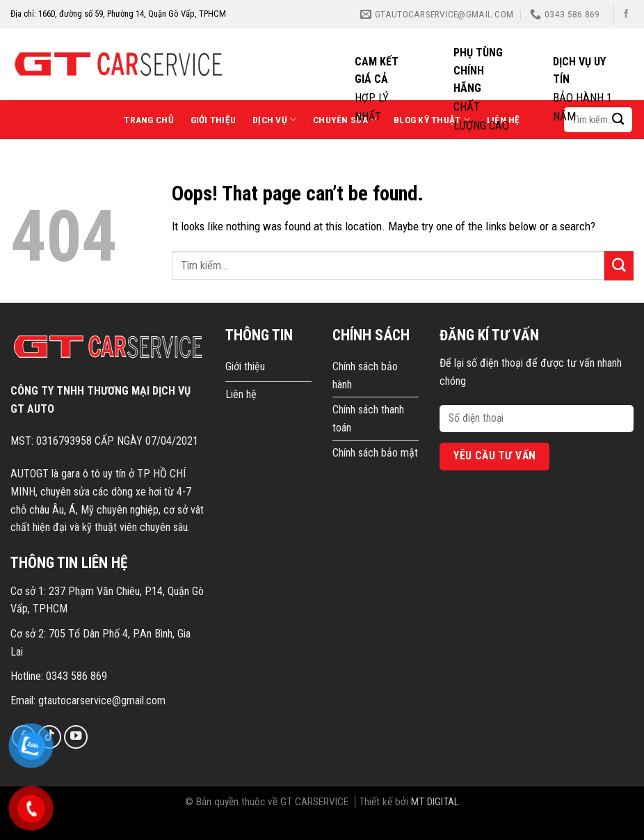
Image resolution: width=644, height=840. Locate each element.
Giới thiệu (214, 120)
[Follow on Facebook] (626, 14)
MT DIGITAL (435, 802)
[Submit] (619, 266)
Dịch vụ (274, 119)
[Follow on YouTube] (76, 737)
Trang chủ (148, 120)
